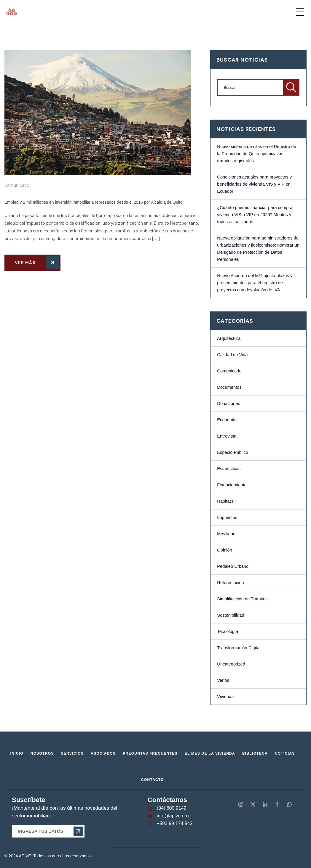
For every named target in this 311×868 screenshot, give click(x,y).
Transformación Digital (239, 648)
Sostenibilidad (231, 615)
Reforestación (230, 583)
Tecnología (228, 631)
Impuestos (227, 517)
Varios (223, 680)
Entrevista (227, 436)
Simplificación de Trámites (242, 599)
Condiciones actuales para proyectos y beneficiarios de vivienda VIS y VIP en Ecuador (254, 184)
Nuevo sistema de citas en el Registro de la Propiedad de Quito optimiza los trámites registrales (256, 154)
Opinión (225, 550)
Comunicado (17, 185)
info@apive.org (173, 816)
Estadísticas (229, 469)
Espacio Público (232, 452)
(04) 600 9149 (172, 808)
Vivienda (225, 697)
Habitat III (226, 501)
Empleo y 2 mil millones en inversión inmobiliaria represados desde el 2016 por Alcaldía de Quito (94, 202)
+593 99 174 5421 (176, 823)
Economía (227, 420)
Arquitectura (229, 338)
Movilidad (226, 534)
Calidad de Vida (232, 355)
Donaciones (228, 404)
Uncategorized (231, 664)
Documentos (229, 387)
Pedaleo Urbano (233, 566)
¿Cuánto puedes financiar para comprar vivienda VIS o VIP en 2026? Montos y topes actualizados (255, 215)
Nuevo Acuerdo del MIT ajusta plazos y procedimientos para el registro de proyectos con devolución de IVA (255, 283)
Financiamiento (232, 485)
